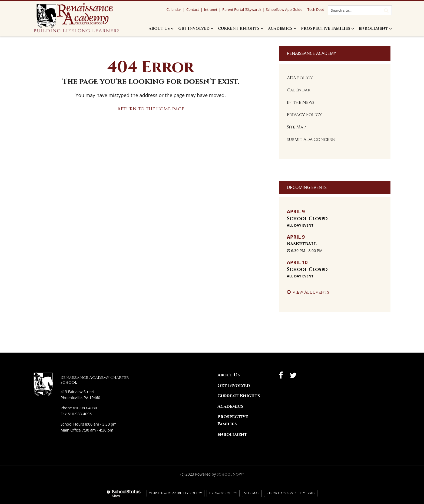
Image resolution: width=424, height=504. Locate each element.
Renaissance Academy (312, 53)
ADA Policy (300, 78)
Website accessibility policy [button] (175, 493)
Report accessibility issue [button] (291, 493)
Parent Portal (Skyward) (241, 9)
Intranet (211, 9)
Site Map (296, 127)
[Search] (386, 10)
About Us (229, 375)
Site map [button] (252, 493)
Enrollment (232, 435)
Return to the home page (151, 109)
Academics (230, 406)
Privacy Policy (304, 115)
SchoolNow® (230, 474)
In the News (301, 102)
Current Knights (239, 396)
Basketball (302, 244)
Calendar (299, 90)
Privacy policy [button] (223, 493)
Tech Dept (316, 9)
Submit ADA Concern (311, 140)
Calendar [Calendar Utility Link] (174, 9)
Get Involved (234, 386)
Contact (193, 9)
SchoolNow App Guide (284, 9)
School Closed (307, 219)
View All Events (311, 292)
